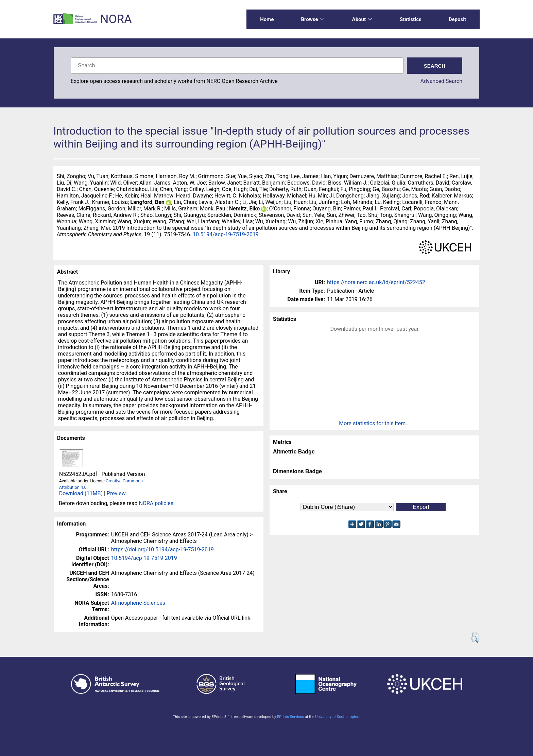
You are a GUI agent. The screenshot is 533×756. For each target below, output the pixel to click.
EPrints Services (290, 717)
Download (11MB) (81, 493)
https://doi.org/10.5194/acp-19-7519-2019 (162, 549)
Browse (313, 19)
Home (267, 19)
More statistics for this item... (374, 423)
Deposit (458, 19)
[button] (475, 638)
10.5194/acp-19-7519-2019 (226, 234)
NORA (116, 19)
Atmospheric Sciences (138, 603)
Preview (116, 493)
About (362, 19)
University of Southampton (337, 717)
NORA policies (156, 503)
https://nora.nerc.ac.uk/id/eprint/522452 (376, 282)
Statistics (411, 19)
